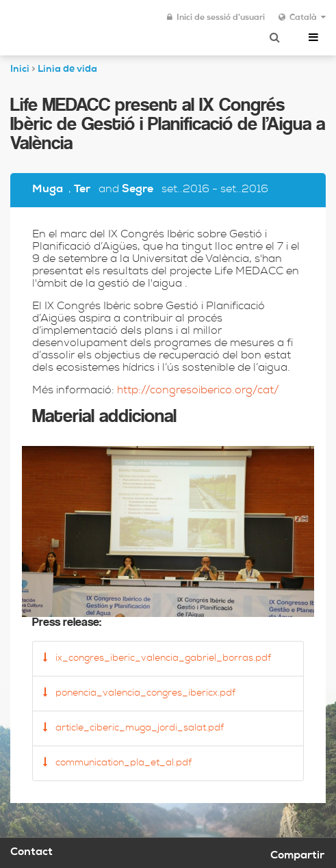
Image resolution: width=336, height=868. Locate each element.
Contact (31, 853)
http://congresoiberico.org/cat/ (198, 391)
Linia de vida (67, 70)
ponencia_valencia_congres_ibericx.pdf (139, 693)
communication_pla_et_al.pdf (117, 763)
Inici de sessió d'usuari (216, 18)
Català (302, 18)
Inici (20, 70)
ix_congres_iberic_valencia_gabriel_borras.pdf (157, 658)
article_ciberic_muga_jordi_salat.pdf (133, 728)
